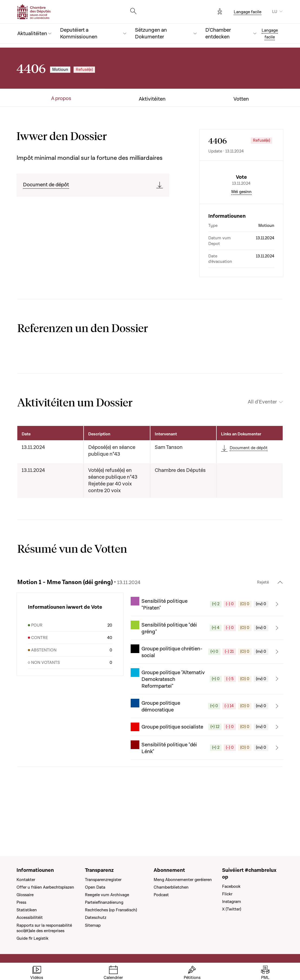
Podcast (161, 895)
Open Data (95, 887)
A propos (61, 99)
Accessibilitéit (30, 918)
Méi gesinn (241, 238)
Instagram (232, 902)
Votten (241, 99)
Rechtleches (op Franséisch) (111, 910)
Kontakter (26, 880)
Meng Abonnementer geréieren (183, 880)
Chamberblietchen (171, 887)
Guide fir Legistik (32, 938)
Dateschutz (96, 918)
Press (21, 902)
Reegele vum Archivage (107, 895)
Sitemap (93, 925)
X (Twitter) (232, 909)
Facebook (231, 886)
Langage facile (248, 12)
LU (275, 12)
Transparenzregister (103, 880)
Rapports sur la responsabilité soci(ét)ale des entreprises (44, 928)
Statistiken (27, 910)
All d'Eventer (262, 448)
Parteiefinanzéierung (104, 902)
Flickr (227, 894)
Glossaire (25, 895)
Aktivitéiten (152, 99)
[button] (207, 650)
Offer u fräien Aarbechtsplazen (45, 887)
